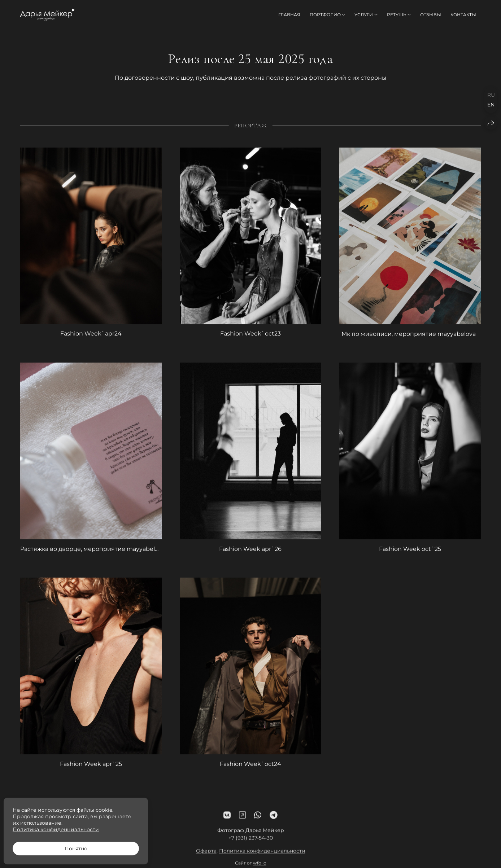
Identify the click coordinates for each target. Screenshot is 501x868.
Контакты (463, 15)
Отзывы (431, 15)
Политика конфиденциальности (262, 857)
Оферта (206, 857)
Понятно (76, 849)
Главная (289, 15)
